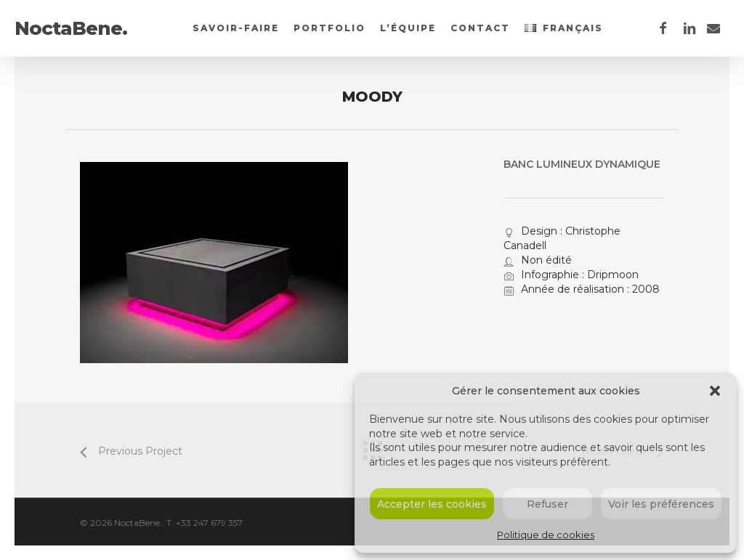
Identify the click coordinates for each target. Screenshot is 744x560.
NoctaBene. (71, 28)
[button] (715, 391)
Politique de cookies (546, 535)
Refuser (547, 504)
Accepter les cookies (432, 504)
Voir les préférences (661, 504)
